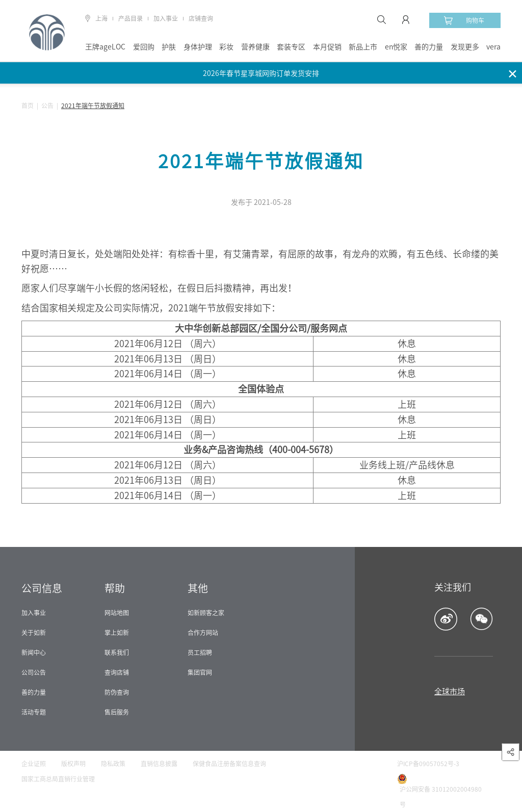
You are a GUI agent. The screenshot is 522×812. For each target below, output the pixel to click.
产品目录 (130, 18)
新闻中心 (34, 652)
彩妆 (226, 47)
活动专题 (34, 712)
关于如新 (34, 633)
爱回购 (144, 47)
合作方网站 (203, 633)
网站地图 (117, 613)
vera (493, 47)
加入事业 (166, 18)
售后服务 (117, 712)
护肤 (169, 47)
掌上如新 (117, 633)
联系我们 (117, 652)
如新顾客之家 (206, 613)
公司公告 (34, 672)
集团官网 (200, 672)
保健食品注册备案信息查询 (229, 764)
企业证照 (34, 764)
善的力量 (429, 47)
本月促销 (327, 47)
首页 (28, 106)
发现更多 (465, 47)
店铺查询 (201, 18)
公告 (47, 106)
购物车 (464, 20)
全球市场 (450, 691)
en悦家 (396, 47)
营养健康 (255, 47)
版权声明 (73, 764)
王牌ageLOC (105, 47)
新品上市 (363, 47)
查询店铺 (117, 672)
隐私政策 (113, 764)
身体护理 (198, 47)
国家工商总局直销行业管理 (58, 779)
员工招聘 (200, 652)
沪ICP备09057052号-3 (428, 764)
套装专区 (291, 47)
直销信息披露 (159, 764)
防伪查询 (117, 692)
